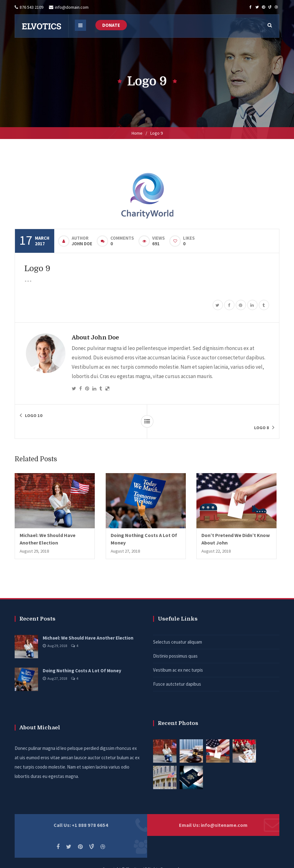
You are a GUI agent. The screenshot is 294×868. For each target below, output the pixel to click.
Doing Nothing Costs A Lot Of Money (82, 658)
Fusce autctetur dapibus (177, 672)
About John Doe (95, 337)
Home (137, 133)
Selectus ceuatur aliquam (178, 630)
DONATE (111, 25)
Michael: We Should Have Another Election (88, 626)
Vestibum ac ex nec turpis (178, 658)
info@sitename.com (224, 813)
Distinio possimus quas (175, 644)
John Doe (82, 244)
